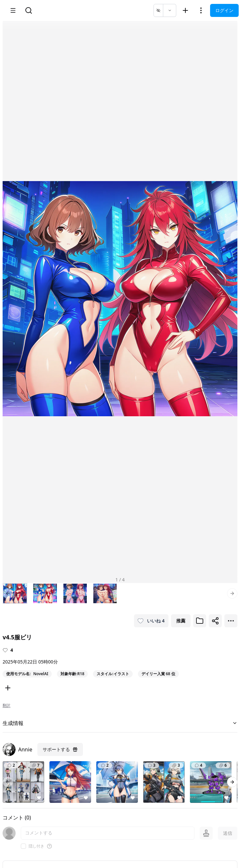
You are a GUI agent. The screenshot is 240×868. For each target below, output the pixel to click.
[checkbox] (23, 846)
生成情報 (120, 723)
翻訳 (7, 705)
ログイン (224, 10)
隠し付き (36, 846)
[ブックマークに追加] (200, 621)
